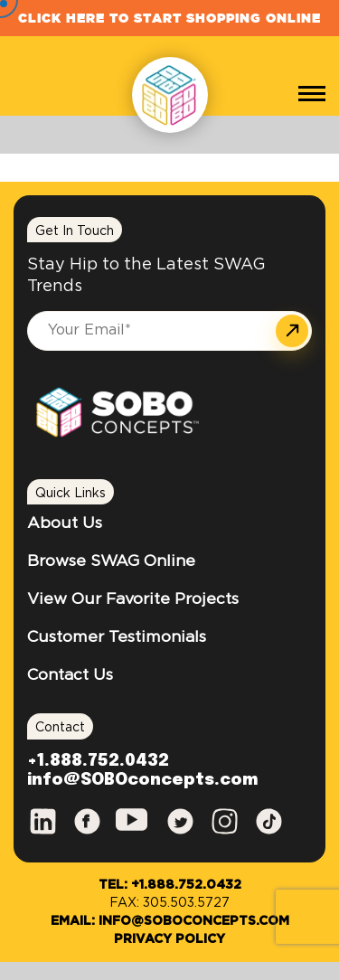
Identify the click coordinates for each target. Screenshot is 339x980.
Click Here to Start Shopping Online (169, 18)
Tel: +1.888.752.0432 (170, 885)
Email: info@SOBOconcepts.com (170, 921)
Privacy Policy (169, 939)
